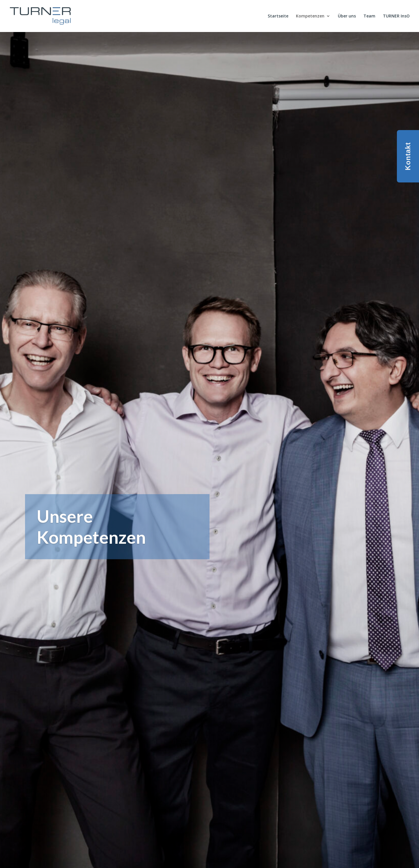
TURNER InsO (396, 16)
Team (369, 16)
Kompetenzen (310, 16)
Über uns (347, 16)
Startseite (278, 16)
